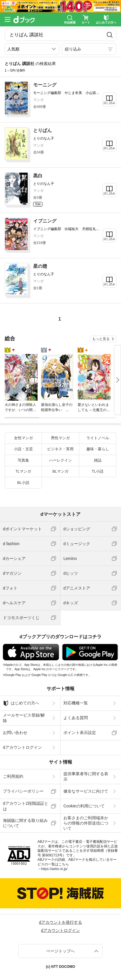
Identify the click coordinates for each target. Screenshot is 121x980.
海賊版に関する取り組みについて (25, 823)
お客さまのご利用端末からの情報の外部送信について (86, 823)
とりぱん (42, 130)
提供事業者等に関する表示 (86, 776)
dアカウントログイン (22, 747)
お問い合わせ (15, 733)
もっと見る (101, 339)
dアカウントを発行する (61, 922)
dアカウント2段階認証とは (26, 806)
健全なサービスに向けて (86, 791)
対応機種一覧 (76, 703)
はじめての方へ (21, 703)
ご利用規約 (13, 776)
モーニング (45, 85)
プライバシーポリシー (23, 791)
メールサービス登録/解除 (24, 718)
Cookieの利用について (84, 806)
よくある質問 (76, 718)
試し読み (109, 103)
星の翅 (40, 266)
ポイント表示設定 (80, 733)
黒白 (38, 176)
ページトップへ (61, 951)
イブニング (45, 221)
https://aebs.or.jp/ (54, 869)
